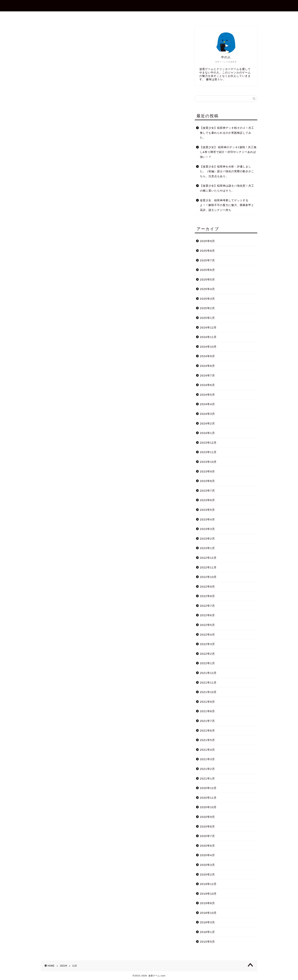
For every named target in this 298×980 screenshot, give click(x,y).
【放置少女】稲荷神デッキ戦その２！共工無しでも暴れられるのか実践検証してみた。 (227, 133)
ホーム (104, 16)
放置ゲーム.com (149, 5)
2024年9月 (207, 356)
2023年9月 (207, 471)
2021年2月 (207, 769)
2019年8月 (207, 903)
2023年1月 (207, 548)
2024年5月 (207, 395)
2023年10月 (208, 462)
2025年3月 (207, 299)
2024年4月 (207, 404)
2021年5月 (207, 740)
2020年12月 (208, 788)
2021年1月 (207, 778)
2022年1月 (207, 663)
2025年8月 (207, 251)
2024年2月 (207, 423)
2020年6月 (207, 846)
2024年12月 (208, 327)
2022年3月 (207, 644)
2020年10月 (208, 807)
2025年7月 (207, 260)
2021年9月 (207, 702)
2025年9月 (207, 241)
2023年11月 (208, 452)
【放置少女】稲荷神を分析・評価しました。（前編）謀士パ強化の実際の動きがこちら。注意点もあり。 (227, 171)
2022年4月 (207, 635)
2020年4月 (207, 855)
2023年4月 (207, 519)
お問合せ (152, 16)
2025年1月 (207, 318)
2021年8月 (207, 711)
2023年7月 (207, 491)
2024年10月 (208, 347)
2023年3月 (207, 529)
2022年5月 (207, 625)
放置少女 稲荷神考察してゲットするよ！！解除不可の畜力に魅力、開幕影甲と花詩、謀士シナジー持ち (227, 205)
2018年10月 (208, 913)
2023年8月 (207, 481)
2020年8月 (207, 826)
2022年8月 (207, 596)
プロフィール (128, 16)
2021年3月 (207, 759)
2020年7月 (207, 836)
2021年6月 (207, 730)
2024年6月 (207, 385)
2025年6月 (207, 270)
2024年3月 (207, 414)
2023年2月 (207, 539)
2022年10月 (208, 577)
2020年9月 (207, 817)
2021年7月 (207, 721)
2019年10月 (208, 894)
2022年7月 (207, 606)
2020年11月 (208, 798)
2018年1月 (207, 932)
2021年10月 (208, 692)
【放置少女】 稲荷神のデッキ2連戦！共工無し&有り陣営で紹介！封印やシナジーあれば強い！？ (228, 152)
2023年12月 (208, 443)
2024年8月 (207, 366)
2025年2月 (207, 308)
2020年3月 (207, 865)
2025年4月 (207, 289)
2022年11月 (208, 567)
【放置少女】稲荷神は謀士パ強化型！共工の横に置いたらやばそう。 (227, 188)
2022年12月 (208, 558)
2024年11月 (208, 337)
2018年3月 (207, 922)
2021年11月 (208, 683)
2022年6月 (207, 615)
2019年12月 (208, 884)
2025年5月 (207, 279)
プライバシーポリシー (183, 16)
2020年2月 (207, 874)
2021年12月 (208, 673)
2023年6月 (207, 500)
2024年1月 (207, 433)
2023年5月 (207, 510)
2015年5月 (207, 942)
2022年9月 (207, 587)
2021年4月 (207, 750)
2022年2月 (207, 654)
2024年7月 (207, 375)
